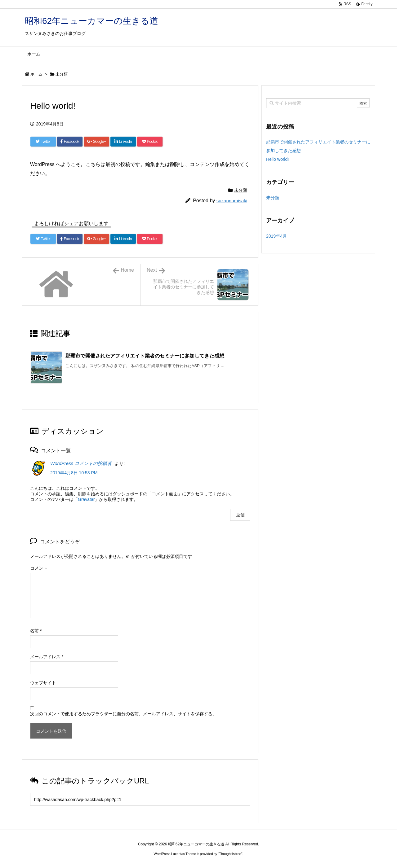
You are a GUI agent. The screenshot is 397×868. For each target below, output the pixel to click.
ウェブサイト (43, 683)
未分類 (62, 74)
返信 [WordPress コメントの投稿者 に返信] (240, 515)
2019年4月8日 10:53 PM (74, 473)
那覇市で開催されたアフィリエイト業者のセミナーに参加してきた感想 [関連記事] (145, 356)
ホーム (36, 74)
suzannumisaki (232, 201)
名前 (36, 631)
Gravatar (86, 499)
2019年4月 (277, 236)
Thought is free (230, 854)
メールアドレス (47, 657)
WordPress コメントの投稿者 (81, 463)
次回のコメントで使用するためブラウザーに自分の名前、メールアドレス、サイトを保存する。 (123, 714)
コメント (39, 568)
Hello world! (277, 159)
